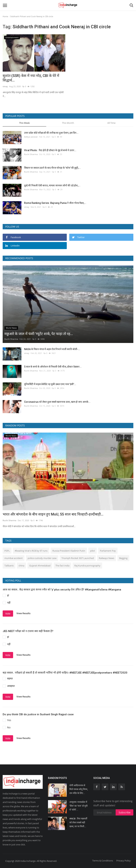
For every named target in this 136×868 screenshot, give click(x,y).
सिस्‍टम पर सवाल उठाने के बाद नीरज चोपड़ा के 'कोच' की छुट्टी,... (52, 168)
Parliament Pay (108, 551)
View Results (23, 613)
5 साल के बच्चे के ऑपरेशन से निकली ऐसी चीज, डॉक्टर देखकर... (53, 367)
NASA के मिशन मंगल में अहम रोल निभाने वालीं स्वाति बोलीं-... (52, 349)
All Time (111, 123)
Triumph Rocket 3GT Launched (78, 558)
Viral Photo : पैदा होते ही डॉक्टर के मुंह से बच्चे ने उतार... (50, 150)
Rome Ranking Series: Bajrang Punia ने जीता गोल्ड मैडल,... (55, 203)
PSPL (7, 551)
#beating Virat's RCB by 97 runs (31, 551)
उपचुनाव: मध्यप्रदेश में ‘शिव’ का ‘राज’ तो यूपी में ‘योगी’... (78, 806)
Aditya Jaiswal (31, 137)
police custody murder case (42, 558)
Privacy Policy (124, 861)
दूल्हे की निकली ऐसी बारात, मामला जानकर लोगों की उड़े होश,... (52, 185)
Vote (8, 614)
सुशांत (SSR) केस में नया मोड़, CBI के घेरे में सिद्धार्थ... (31, 78)
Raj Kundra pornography (87, 566)
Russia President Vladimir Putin (69, 551)
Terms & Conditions (103, 861)
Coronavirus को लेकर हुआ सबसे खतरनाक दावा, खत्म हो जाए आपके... (57, 402)
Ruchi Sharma (31, 154)
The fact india (62, 566)
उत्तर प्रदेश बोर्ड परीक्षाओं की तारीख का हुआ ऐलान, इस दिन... (51, 133)
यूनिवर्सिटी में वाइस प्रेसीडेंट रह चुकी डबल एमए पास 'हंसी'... (50, 384)
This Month (68, 123)
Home (5, 16)
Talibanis (9, 566)
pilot (93, 551)
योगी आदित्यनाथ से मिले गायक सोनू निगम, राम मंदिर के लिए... (79, 789)
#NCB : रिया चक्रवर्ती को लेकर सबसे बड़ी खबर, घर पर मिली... (78, 822)
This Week (24, 123)
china (21, 566)
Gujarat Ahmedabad (40, 566)
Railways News (107, 558)
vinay (5, 86)
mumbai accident (14, 558)
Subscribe (125, 812)
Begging (123, 558)
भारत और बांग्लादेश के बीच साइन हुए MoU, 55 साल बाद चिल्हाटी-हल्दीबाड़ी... (53, 514)
